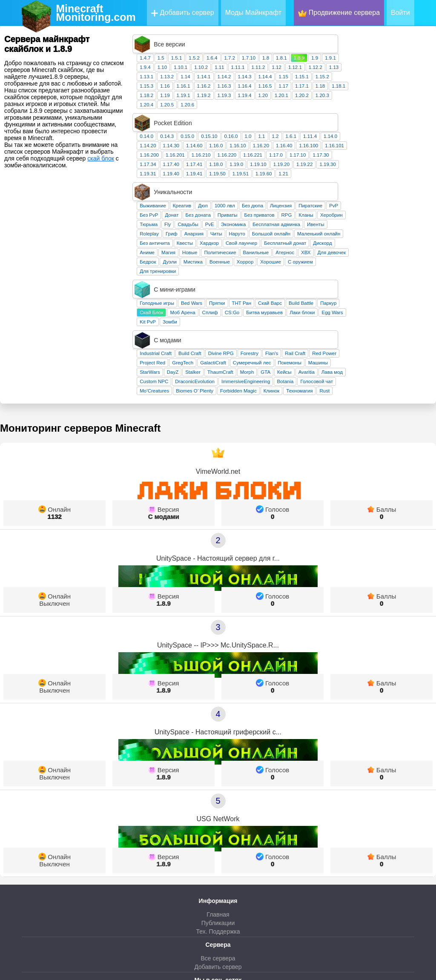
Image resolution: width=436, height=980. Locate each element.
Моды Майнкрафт (253, 13)
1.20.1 (359, 77)
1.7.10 (326, 39)
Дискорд (400, 187)
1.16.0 (293, 109)
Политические (297, 197)
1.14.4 (343, 58)
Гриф (249, 178)
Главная (218, 822)
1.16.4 (322, 67)
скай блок (101, 158)
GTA (343, 279)
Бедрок (225, 206)
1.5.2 (272, 39)
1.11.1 (316, 49)
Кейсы (362, 279)
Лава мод (410, 279)
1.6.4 (290, 39)
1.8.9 (377, 39)
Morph (325, 279)
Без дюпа (330, 150)
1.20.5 (244, 86)
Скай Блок (229, 238)
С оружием (378, 206)
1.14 (263, 58)
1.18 (398, 67)
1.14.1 (281, 58)
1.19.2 (281, 77)
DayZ (250, 279)
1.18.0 (293, 127)
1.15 (361, 58)
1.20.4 (224, 86)
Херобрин (409, 159)
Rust (402, 298)
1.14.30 (249, 109)
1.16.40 (361, 109)
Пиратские (388, 150)
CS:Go (310, 238)
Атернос (362, 197)
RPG (364, 159)
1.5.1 (254, 39)
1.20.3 (400, 77)
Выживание (230, 150)
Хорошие (348, 206)
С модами (163, 424)
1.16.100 (386, 109)
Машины (396, 270)
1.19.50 (295, 137)
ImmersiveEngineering (323, 289)
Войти (400, 13)
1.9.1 (408, 39)
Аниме (225, 197)
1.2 (353, 99)
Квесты (262, 187)
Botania (363, 289)
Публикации (218, 830)
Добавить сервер (183, 13)
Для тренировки (235, 215)
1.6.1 (369, 99)
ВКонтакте (218, 901)
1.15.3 (224, 67)
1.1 (339, 99)
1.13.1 (224, 58)
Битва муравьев (342, 238)
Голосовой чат (394, 289)
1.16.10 (315, 109)
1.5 (238, 39)
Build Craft (267, 261)
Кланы (383, 159)
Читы (294, 178)
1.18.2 (224, 77)
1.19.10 (336, 127)
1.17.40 (249, 127)
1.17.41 (272, 127)
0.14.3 (244, 99)
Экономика (311, 169)
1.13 (411, 49)
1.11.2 (336, 49)
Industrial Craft (233, 261)
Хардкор (287, 187)
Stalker (270, 279)
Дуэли (247, 206)
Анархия (271, 178)
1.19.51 (318, 137)
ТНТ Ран (319, 229)
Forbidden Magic (316, 298)
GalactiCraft (291, 270)
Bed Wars (269, 229)
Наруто (315, 178)
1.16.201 (253, 118)
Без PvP (226, 159)
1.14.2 (302, 58)
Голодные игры (234, 229)
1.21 (361, 137)
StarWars (227, 279)
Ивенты (393, 169)
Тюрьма (226, 169)
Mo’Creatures (232, 298)
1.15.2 (400, 58)
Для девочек (409, 197)
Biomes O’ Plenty (272, 298)
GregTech (260, 270)
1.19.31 (225, 137)
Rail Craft (373, 261)
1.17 (361, 67)
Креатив (260, 150)
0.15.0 (265, 99)
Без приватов (337, 159)
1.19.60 (341, 137)
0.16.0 (309, 99)
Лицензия (358, 150)
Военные (297, 206)
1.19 (242, 77)
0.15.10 (287, 99)
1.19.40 (249, 137)
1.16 (242, 67)
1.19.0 (314, 127)
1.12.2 (393, 49)
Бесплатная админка (354, 169)
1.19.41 (272, 137)
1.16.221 (330, 118)
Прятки (294, 229)
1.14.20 (225, 109)
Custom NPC (231, 289)
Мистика (271, 206)
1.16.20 (338, 109)
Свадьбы (265, 169)
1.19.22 (382, 127)
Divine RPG (298, 261)
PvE (287, 169)
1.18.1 (416, 67)
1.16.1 (261, 67)
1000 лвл (302, 150)
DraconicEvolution (272, 289)
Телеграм (218, 910)
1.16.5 (343, 67)
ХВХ (383, 197)
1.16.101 (412, 109)
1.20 (341, 77)
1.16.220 (304, 118)
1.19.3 (302, 77)
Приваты (305, 159)
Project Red (230, 270)
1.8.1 (359, 39)
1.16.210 (279, 118)
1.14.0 (408, 99)
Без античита (232, 187)
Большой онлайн (349, 178)
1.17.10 (375, 118)
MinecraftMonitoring (96, 13)
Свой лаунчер (319, 187)
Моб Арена (260, 238)
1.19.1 (261, 77)
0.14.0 (224, 99)
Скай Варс (347, 229)
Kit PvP (225, 247)
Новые (267, 197)
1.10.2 (278, 49)
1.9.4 (223, 49)
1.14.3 (322, 58)
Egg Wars (410, 238)
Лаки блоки (380, 238)
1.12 (354, 49)
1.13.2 (244, 58)
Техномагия (377, 298)
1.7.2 (307, 39)
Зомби (247, 247)
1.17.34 (225, 127)
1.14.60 (272, 109)
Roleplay (227, 178)
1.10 (240, 49)
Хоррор (323, 206)
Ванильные (334, 197)
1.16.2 (281, 67)
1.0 (326, 99)
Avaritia (384, 279)
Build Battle (379, 229)
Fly (245, 169)
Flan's (349, 261)
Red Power (402, 261)
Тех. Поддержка (218, 839)
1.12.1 (373, 49)
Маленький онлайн (396, 178)
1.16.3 (302, 67)
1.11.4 (387, 99)
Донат (249, 159)
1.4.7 (223, 39)
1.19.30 (405, 127)
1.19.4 (322, 77)
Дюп (280, 150)
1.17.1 (379, 67)
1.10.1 (258, 49)
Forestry (327, 261)
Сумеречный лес (330, 270)
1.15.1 (379, 58)
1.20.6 (265, 86)
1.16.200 (227, 118)
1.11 (297, 49)
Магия (246, 197)
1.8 (343, 39)
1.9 (392, 39)
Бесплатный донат (363, 187)
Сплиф (288, 238)
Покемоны (367, 270)
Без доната (276, 159)
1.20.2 (379, 77)
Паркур (406, 229)
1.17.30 (398, 118)
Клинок (349, 298)
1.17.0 (353, 118)
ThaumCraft (298, 279)
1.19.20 (359, 127)
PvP (411, 150)
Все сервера (218, 865)
